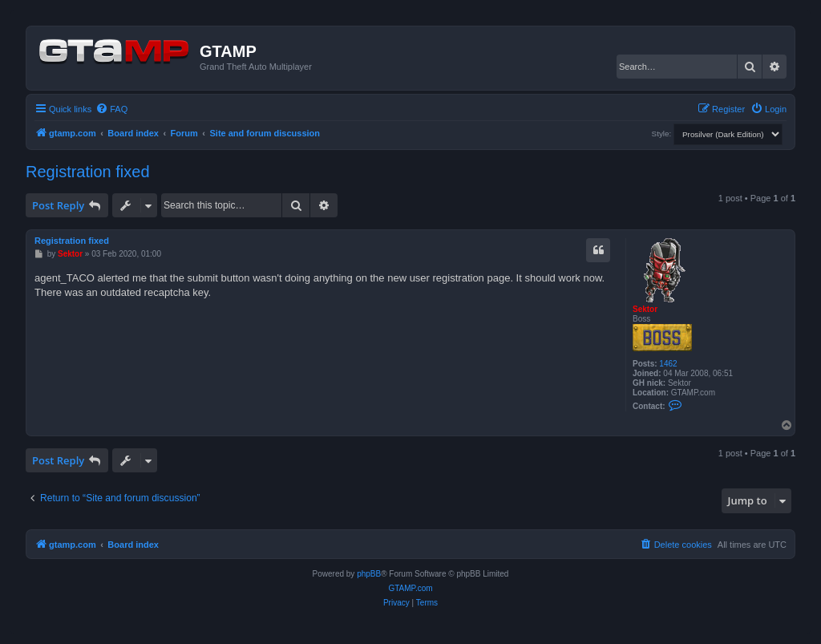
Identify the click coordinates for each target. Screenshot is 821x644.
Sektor (645, 309)
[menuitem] (111, 109)
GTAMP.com (410, 588)
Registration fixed (88, 172)
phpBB (369, 574)
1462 (668, 364)
